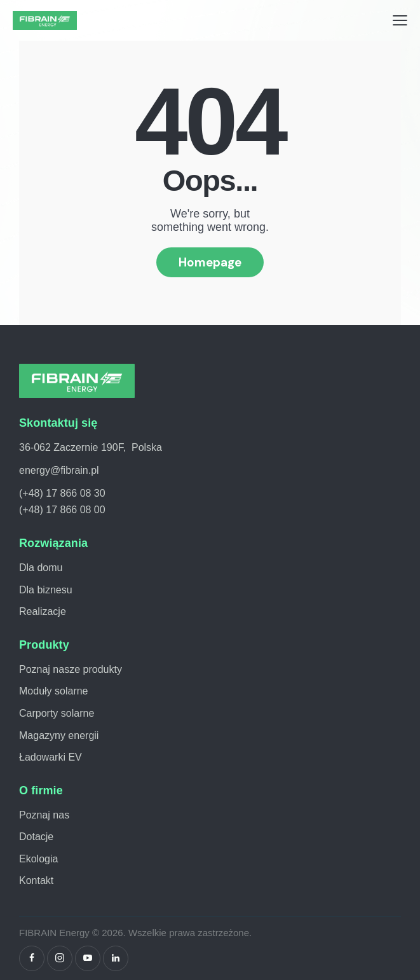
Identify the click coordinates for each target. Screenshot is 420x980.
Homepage (210, 262)
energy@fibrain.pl (59, 470)
